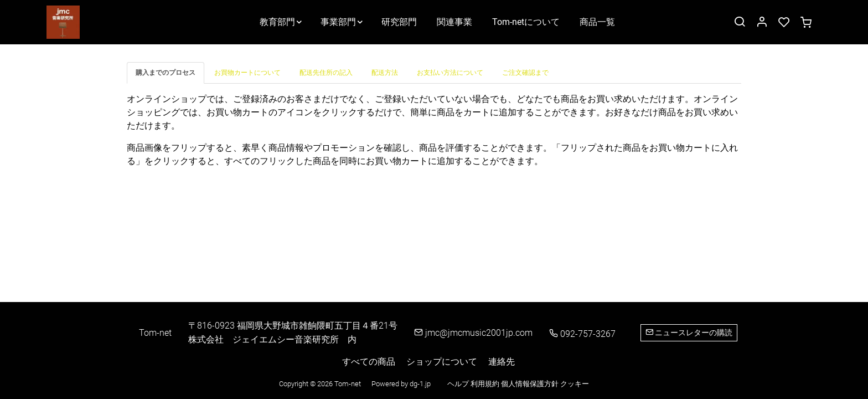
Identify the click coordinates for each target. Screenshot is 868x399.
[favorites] (784, 23)
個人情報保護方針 (531, 384)
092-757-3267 (582, 334)
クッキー (575, 384)
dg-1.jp (420, 384)
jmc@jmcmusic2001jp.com (473, 333)
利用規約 (486, 384)
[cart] (806, 23)
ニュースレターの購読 (689, 332)
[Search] (740, 23)
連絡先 (502, 362)
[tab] (166, 73)
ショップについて (442, 362)
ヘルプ (459, 384)
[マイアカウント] (762, 23)
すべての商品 (369, 362)
